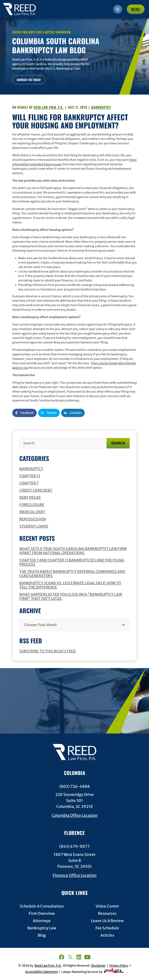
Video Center (107, 906)
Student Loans (34, 526)
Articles (107, 935)
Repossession (33, 519)
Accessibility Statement (41, 972)
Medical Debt (32, 512)
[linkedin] (79, 957)
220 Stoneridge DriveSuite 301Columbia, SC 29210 (74, 801)
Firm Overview (42, 914)
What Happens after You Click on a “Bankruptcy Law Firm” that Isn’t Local (71, 596)
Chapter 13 (30, 476)
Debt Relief (30, 497)
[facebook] (61, 957)
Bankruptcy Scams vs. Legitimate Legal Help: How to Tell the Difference (70, 585)
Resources (107, 914)
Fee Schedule (107, 928)
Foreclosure (32, 505)
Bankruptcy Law (42, 928)
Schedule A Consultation (42, 906)
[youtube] (87, 957)
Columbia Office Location (75, 815)
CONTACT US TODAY (29, 80)
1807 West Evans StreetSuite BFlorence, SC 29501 (75, 861)
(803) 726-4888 (75, 786)
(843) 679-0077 (74, 846)
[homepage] (74, 753)
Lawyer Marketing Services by (93, 971)
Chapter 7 (29, 483)
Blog (42, 935)
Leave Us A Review (107, 921)
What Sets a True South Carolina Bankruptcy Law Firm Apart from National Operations (73, 551)
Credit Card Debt (36, 490)
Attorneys (42, 921)
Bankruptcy (31, 469)
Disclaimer (98, 966)
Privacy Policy (119, 966)
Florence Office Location (75, 875)
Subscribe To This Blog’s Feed (48, 651)
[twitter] (70, 957)
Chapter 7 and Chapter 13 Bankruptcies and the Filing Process (72, 562)
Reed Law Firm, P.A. (49, 107)
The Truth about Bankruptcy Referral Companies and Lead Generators (72, 574)
